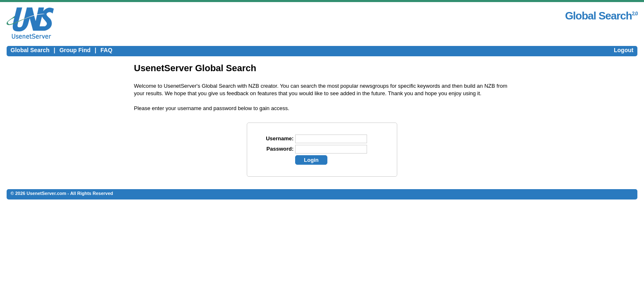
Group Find (75, 50)
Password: (280, 149)
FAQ (106, 50)
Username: (280, 138)
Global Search (30, 50)
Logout (624, 50)
